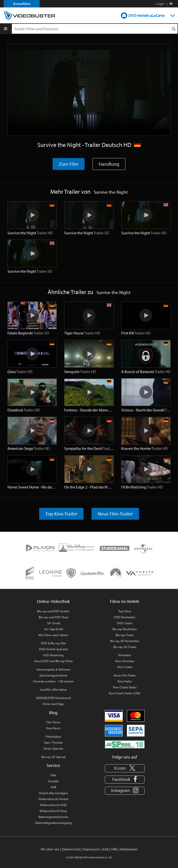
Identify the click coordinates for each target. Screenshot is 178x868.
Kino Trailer (125, 681)
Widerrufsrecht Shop (53, 811)
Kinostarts (125, 655)
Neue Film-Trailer (115, 514)
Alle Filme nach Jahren (53, 635)
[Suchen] (174, 29)
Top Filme (125, 611)
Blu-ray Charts (125, 635)
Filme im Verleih (125, 601)
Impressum (91, 849)
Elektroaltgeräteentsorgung (53, 823)
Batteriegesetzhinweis (53, 817)
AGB (53, 787)
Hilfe (53, 775)
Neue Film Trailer (125, 675)
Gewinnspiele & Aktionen (53, 669)
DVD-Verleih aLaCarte (147, 15)
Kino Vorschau (125, 661)
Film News (53, 722)
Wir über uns (50, 849)
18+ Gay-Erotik (53, 629)
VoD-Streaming (53, 655)
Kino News (53, 728)
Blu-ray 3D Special (53, 757)
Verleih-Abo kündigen (53, 793)
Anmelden (22, 4)
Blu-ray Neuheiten (125, 629)
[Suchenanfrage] (95, 29)
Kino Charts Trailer (125, 687)
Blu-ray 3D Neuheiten (125, 641)
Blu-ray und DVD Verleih (53, 611)
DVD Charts (125, 623)
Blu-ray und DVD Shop (53, 617)
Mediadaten (129, 849)
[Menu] (6, 29)
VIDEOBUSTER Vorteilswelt (53, 698)
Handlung (109, 164)
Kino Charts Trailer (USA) (125, 693)
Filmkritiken (53, 736)
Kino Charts (125, 667)
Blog (53, 713)
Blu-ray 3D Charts (125, 647)
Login (160, 4)
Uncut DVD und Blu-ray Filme (53, 661)
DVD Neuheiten (125, 617)
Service (53, 765)
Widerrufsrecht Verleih (53, 799)
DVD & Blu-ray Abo (53, 643)
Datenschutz (71, 849)
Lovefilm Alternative (53, 689)
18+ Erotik (53, 623)
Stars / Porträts (53, 742)
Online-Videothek (53, 601)
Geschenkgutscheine (53, 675)
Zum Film (69, 164)
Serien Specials (53, 748)
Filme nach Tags (53, 704)
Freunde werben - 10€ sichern (53, 681)
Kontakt (53, 781)
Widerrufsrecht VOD (53, 805)
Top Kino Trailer (61, 514)
